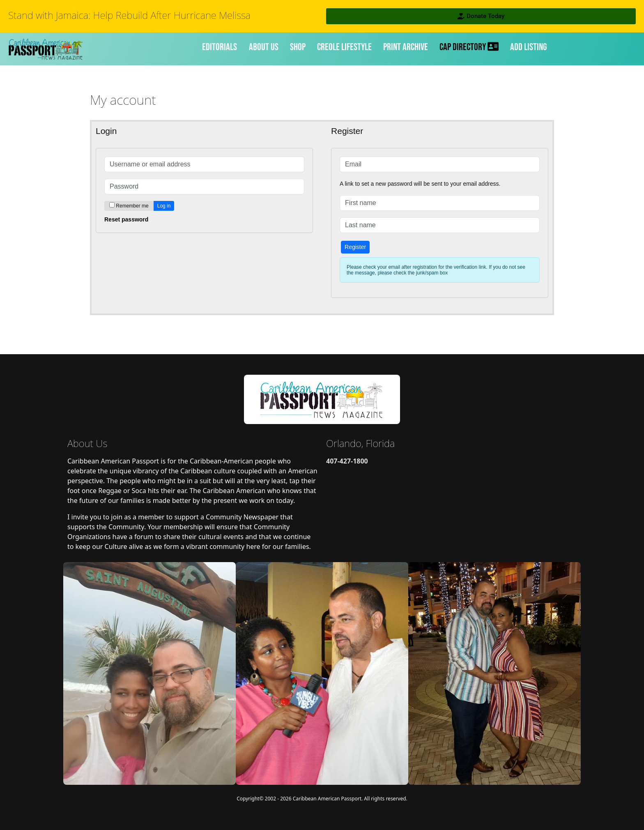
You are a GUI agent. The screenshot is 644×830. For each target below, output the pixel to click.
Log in (164, 206)
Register (355, 247)
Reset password (126, 219)
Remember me (132, 206)
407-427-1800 (347, 461)
